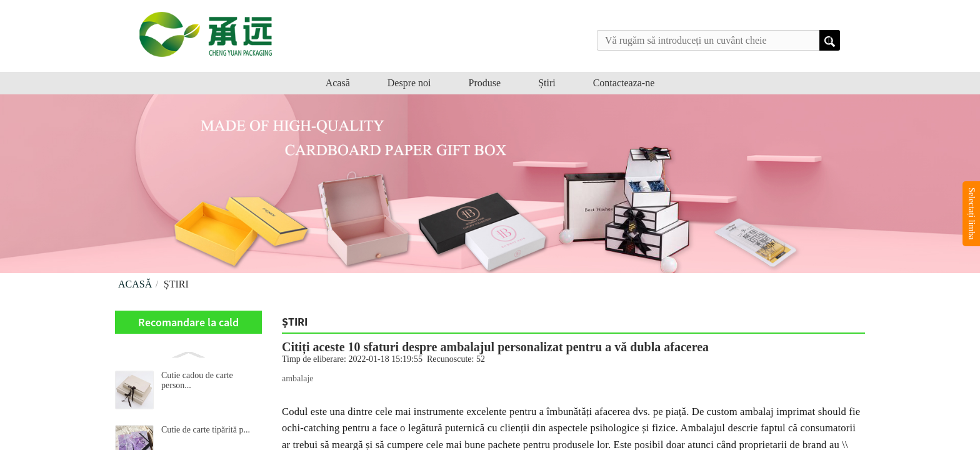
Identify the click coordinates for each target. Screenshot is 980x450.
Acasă (338, 83)
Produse (485, 83)
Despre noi (409, 83)
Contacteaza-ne (624, 83)
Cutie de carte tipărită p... (206, 430)
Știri (547, 83)
